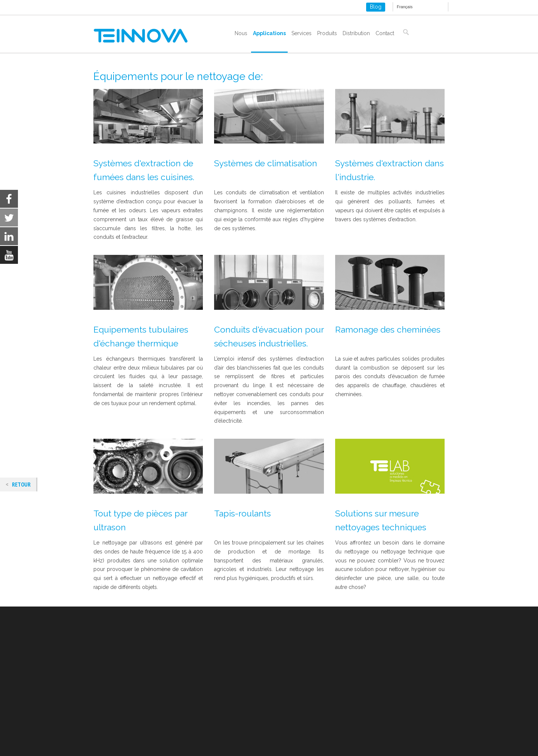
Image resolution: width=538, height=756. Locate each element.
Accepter (372, 744)
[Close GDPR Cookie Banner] (495, 744)
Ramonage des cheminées (388, 329)
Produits (327, 33)
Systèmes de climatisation (266, 163)
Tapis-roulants (242, 513)
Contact (385, 33)
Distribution (356, 33)
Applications (269, 33)
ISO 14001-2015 (112, 723)
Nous (241, 33)
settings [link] (320, 748)
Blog (376, 7)
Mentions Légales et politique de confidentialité (151, 697)
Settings (464, 744)
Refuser (419, 744)
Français (405, 7)
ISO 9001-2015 (111, 715)
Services (302, 33)
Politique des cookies (119, 706)
